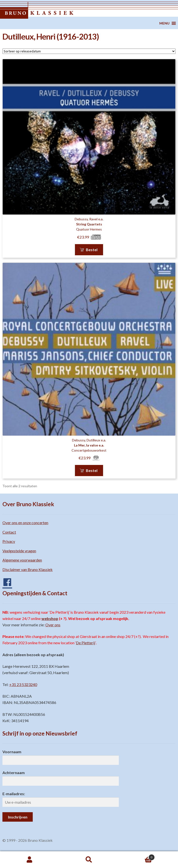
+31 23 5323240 (23, 684)
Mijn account (30, 860)
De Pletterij (85, 643)
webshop (50, 618)
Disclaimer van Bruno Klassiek (28, 569)
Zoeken (89, 860)
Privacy (9, 541)
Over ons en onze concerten (25, 523)
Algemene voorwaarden (22, 560)
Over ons (53, 625)
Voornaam (12, 752)
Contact (9, 532)
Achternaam (14, 773)
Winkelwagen (137, 856)
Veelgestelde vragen (19, 551)
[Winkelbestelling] (89, 51)
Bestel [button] (92, 250)
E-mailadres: (14, 794)
